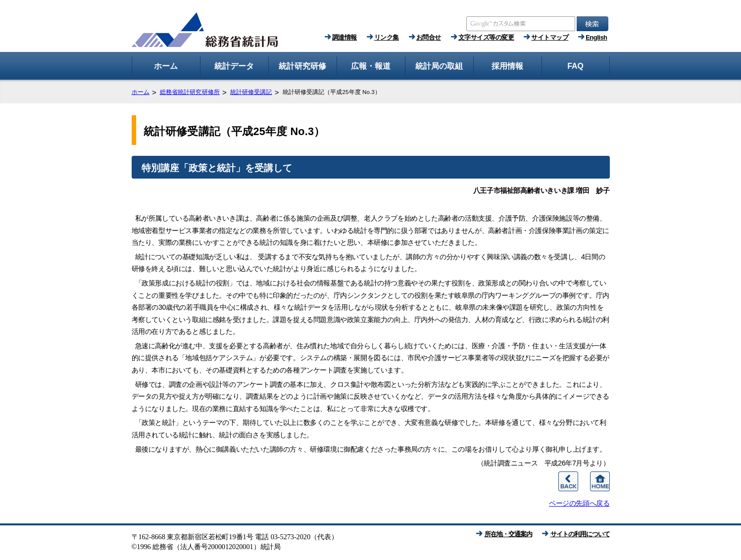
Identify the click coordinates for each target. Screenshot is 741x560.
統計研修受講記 (251, 92)
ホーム (141, 92)
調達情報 (345, 37)
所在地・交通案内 (508, 534)
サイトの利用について (580, 534)
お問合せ (429, 37)
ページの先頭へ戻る (579, 503)
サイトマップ (550, 37)
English (596, 37)
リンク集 (387, 37)
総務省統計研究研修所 (190, 92)
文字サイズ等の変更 (486, 37)
